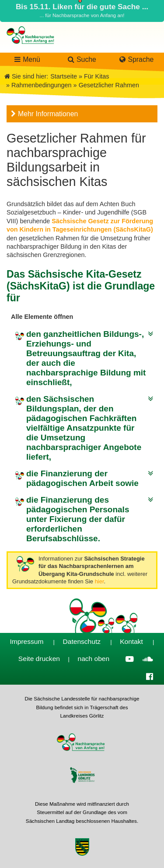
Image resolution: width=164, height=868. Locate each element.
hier (99, 581)
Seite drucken (39, 659)
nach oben (94, 659)
